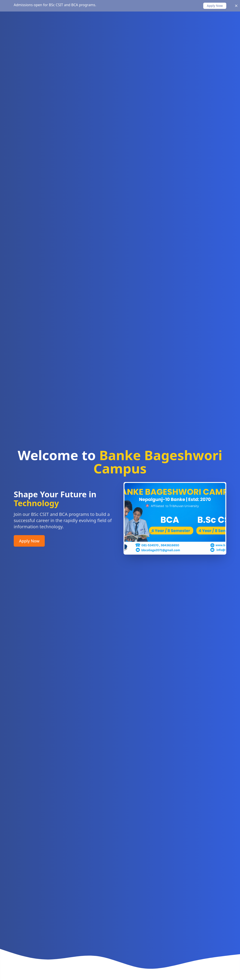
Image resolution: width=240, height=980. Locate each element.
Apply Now (29, 542)
